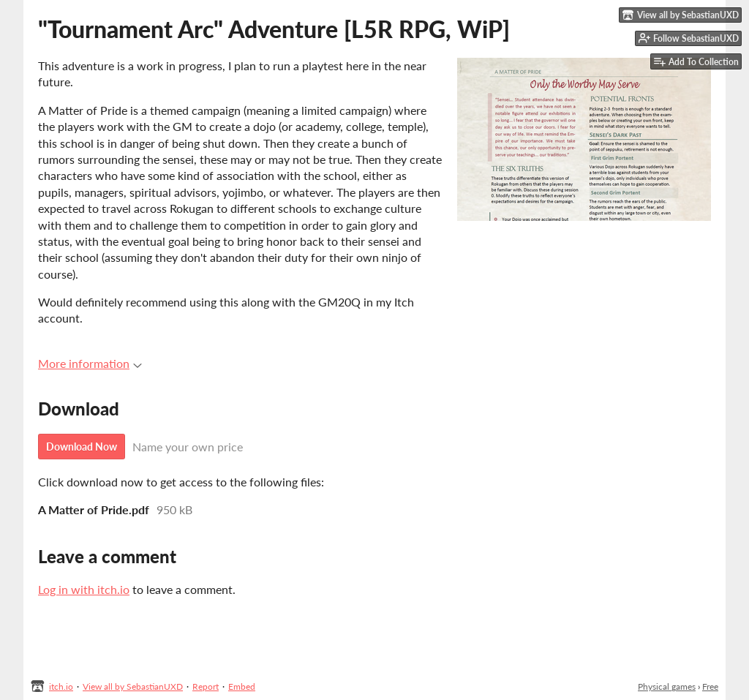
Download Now (82, 447)
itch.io (61, 686)
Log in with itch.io (84, 589)
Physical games (667, 686)
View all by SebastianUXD (133, 686)
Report (206, 686)
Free (710, 686)
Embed (242, 686)
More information (90, 363)
